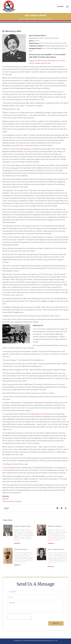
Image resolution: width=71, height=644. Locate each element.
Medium (5, 499)
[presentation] (19, 617)
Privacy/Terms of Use (52, 641)
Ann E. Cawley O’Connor (56, 549)
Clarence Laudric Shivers (22, 526)
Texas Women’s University (12, 501)
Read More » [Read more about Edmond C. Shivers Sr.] (51, 543)
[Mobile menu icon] (67, 7)
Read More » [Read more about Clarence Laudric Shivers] (18, 543)
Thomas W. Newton (21, 549)
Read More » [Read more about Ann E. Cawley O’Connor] (51, 567)
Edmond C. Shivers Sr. (55, 526)
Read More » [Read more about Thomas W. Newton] (18, 565)
